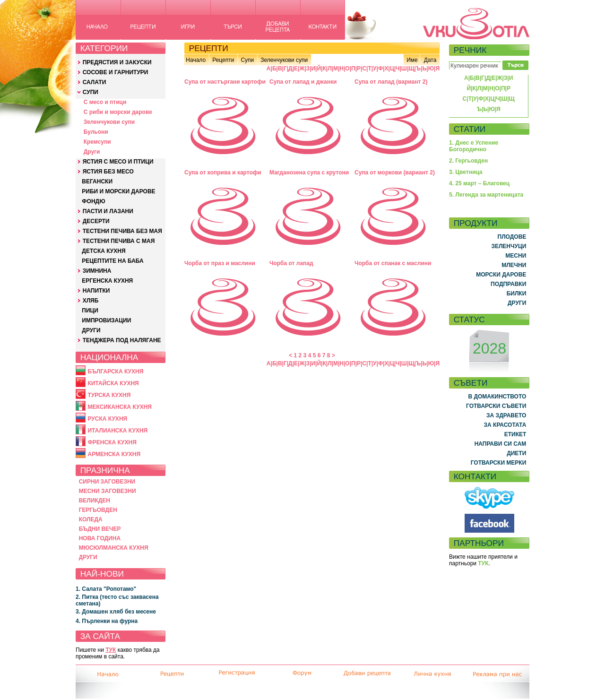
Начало (196, 60)
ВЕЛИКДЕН (95, 501)
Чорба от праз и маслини (220, 263)
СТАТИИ (470, 129)
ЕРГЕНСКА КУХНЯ (107, 281)
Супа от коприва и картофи (223, 173)
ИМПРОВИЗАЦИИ (106, 320)
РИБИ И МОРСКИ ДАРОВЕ (118, 191)
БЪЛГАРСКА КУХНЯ (115, 372)
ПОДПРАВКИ (508, 284)
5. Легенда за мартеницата (486, 195)
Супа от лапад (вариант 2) (391, 82)
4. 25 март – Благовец (479, 183)
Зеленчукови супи (109, 122)
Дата (430, 60)
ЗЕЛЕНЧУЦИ (509, 246)
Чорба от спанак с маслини (393, 263)
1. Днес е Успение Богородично (474, 146)
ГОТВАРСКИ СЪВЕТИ (496, 406)
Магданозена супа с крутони (309, 173)
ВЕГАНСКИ (97, 181)
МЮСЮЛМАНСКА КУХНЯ (114, 548)
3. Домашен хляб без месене (116, 612)
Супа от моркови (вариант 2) (395, 173)
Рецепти (223, 60)
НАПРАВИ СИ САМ (501, 444)
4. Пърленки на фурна (107, 621)
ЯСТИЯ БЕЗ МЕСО (108, 172)
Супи (247, 60)
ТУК (111, 650)
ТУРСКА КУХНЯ (109, 395)
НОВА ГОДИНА (100, 538)
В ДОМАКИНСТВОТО (497, 397)
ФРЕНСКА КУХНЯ (112, 442)
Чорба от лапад (291, 263)
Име (412, 60)
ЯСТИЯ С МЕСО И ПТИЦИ (118, 162)
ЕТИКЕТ (515, 434)
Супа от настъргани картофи (225, 82)
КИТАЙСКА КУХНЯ (113, 383)
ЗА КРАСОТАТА (505, 425)
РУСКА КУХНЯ (107, 419)
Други (92, 152)
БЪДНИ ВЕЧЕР (100, 529)
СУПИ (91, 92)
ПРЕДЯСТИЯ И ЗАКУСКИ (117, 62)
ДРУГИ (91, 330)
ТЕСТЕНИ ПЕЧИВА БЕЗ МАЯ (122, 231)
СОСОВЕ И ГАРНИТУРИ (116, 72)
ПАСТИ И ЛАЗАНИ (108, 211)
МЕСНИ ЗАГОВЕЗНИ (108, 491)
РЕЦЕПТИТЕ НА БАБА (112, 261)
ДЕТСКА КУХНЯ (104, 251)
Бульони (96, 132)
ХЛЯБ (91, 301)
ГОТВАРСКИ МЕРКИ (499, 463)
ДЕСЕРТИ (96, 221)
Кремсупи (97, 142)
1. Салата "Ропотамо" (106, 589)
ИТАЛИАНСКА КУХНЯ (117, 431)
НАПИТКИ (96, 291)
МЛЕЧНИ (514, 265)
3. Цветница (466, 172)
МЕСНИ (516, 256)
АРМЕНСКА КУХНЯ (114, 454)
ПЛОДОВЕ (512, 237)
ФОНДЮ (93, 201)
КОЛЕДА (91, 519)
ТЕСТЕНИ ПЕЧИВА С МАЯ (119, 241)
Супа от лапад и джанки (303, 82)
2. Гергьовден (468, 161)
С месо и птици (105, 102)
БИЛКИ (517, 294)
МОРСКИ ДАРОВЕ (501, 275)
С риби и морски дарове (118, 112)
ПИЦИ (90, 311)
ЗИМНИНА (97, 271)
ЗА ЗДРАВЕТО (506, 415)
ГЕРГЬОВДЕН (98, 510)
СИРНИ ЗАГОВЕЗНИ (107, 482)
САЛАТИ (95, 82)
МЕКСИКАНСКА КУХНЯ (120, 407)
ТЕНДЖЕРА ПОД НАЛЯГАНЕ (122, 340)
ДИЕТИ (516, 453)
